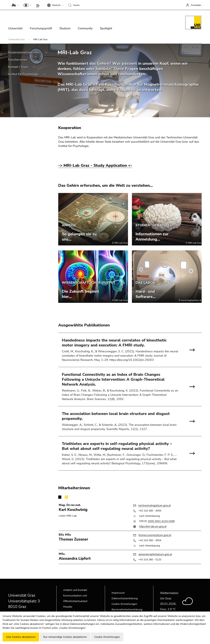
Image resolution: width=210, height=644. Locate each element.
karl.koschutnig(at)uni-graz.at (155, 505)
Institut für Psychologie (24, 74)
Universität (15, 28)
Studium (65, 28)
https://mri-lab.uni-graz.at (153, 526)
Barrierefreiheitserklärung (127, 610)
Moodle (68, 607)
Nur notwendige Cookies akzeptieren (65, 637)
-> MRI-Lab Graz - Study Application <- (95, 165)
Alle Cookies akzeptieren (21, 637)
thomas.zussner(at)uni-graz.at (155, 535)
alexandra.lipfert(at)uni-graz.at (155, 554)
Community (85, 28)
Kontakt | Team (18, 67)
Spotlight (106, 28)
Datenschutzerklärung (125, 598)
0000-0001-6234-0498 (161, 521)
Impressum (118, 593)
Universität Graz (17, 39)
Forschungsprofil (41, 28)
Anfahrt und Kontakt (75, 590)
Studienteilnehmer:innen (25, 52)
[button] (15, 5)
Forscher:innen (18, 60)
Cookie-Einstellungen (124, 604)
